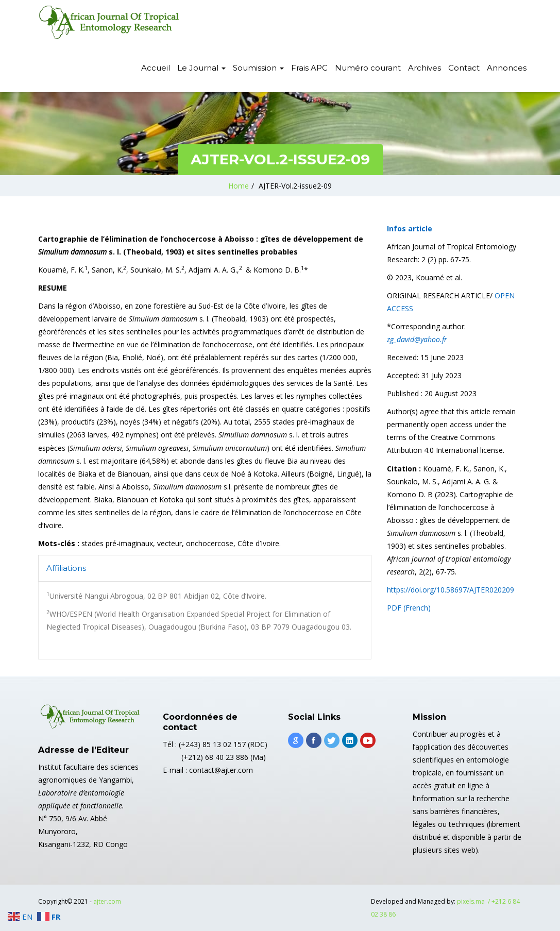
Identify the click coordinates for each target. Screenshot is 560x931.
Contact (464, 68)
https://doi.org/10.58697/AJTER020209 (451, 590)
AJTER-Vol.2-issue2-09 (295, 186)
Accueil (156, 68)
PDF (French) (410, 608)
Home (239, 186)
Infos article (410, 228)
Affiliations (66, 568)
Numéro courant (368, 68)
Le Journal (201, 68)
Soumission (258, 68)
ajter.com (107, 901)
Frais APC (309, 68)
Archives (425, 68)
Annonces (507, 68)
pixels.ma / (474, 901)
